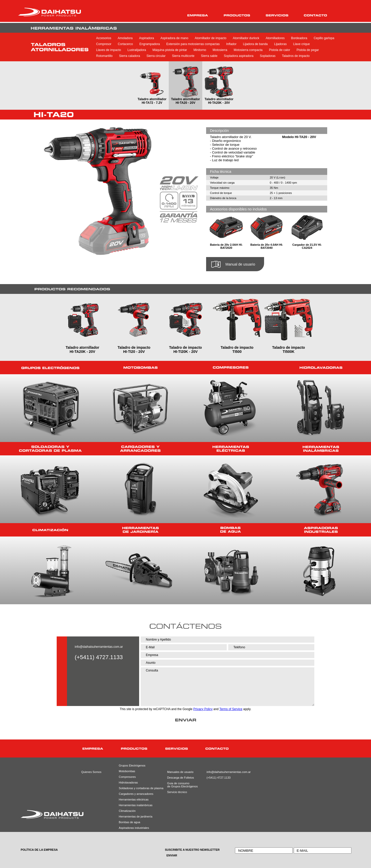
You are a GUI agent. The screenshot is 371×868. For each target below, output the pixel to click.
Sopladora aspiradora (239, 56)
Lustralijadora (137, 50)
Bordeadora (299, 38)
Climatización (127, 811)
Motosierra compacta (248, 50)
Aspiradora (147, 38)
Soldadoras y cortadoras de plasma (135, 788)
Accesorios (104, 38)
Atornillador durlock (246, 38)
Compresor (104, 44)
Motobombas (127, 771)
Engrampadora (150, 44)
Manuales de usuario (179, 772)
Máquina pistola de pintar (170, 50)
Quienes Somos (91, 772)
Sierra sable (209, 56)
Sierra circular (156, 56)
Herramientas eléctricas (134, 799)
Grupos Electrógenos (132, 765)
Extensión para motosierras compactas (193, 44)
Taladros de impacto (296, 56)
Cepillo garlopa (324, 38)
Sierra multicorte (183, 56)
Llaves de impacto (109, 50)
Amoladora (125, 38)
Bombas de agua (129, 822)
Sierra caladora (129, 56)
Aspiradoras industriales (134, 828)
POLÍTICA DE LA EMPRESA (39, 850)
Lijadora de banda (255, 44)
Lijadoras (280, 44)
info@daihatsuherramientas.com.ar (99, 647)
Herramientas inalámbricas (135, 805)
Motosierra (220, 50)
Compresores (127, 777)
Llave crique (302, 44)
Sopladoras (268, 56)
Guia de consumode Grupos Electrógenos (179, 785)
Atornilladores (275, 38)
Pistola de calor (280, 50)
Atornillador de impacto (211, 38)
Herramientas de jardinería (135, 816)
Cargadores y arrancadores (135, 794)
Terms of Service (231, 709)
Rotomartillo (104, 56)
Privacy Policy (203, 709)
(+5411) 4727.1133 (218, 778)
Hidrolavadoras (128, 782)
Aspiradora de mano (174, 38)
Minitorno (200, 50)
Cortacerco (125, 44)
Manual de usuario (240, 264)
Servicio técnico (177, 792)
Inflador (231, 44)
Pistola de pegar (308, 50)
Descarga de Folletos (179, 778)
